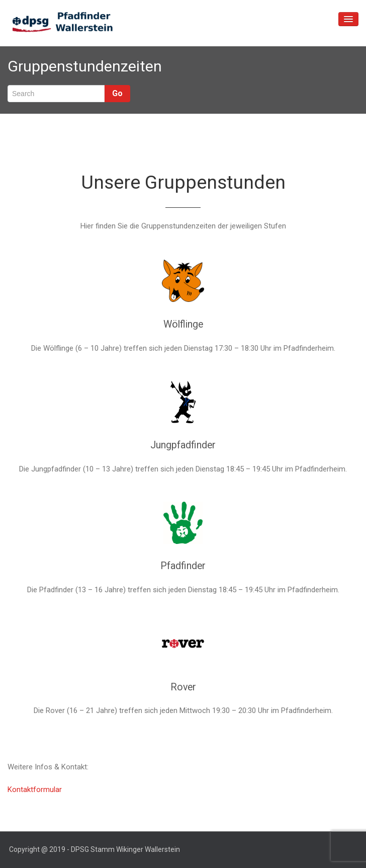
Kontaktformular (35, 790)
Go (117, 93)
